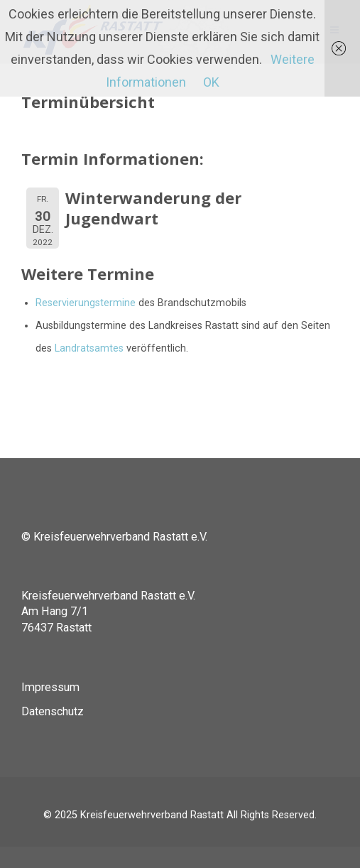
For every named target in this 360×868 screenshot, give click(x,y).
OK (211, 82)
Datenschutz (53, 711)
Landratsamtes (89, 348)
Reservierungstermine (86, 303)
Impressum (50, 687)
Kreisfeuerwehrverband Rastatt (152, 815)
